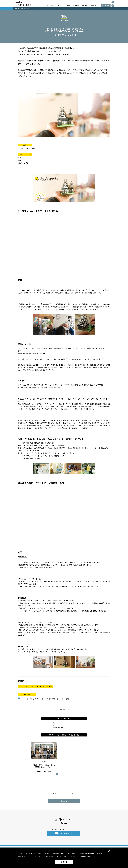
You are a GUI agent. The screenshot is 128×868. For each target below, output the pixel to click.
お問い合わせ (95, 5)
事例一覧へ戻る (64, 709)
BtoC (55, 723)
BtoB (55, 725)
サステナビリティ (59, 728)
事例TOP (20, 9)
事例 (68, 5)
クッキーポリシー (27, 856)
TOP (15, 9)
